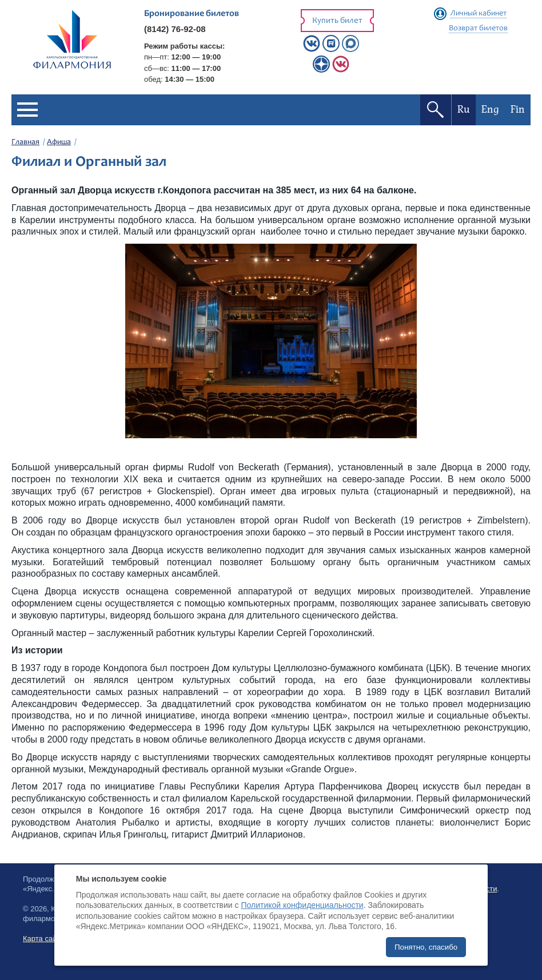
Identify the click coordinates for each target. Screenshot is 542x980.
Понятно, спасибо (426, 947)
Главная (25, 142)
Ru (464, 110)
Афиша (59, 142)
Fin (518, 110)
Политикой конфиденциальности (302, 905)
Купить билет (337, 21)
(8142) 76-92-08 (175, 29)
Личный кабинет (479, 14)
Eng (490, 110)
